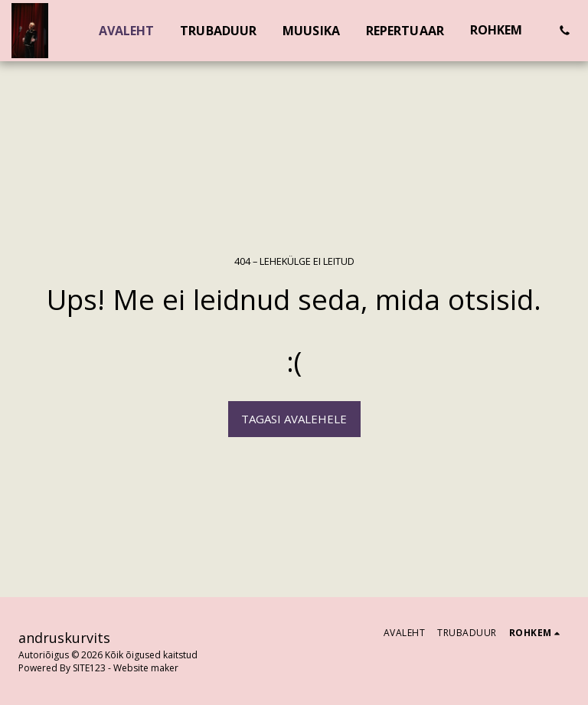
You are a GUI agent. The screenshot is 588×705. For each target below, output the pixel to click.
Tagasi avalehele (294, 419)
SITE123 (89, 668)
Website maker (146, 668)
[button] (564, 31)
